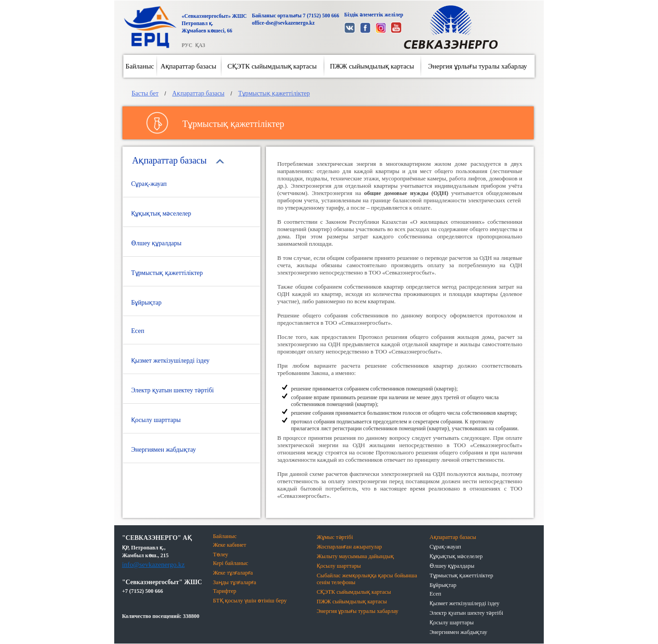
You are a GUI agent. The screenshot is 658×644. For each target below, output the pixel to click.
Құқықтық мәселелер (161, 214)
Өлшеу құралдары (156, 243)
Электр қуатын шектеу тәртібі (172, 390)
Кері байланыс (231, 563)
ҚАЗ (200, 45)
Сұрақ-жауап (149, 184)
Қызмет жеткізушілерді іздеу (170, 361)
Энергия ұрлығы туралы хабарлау (478, 66)
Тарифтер (225, 591)
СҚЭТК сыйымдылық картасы (272, 66)
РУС (187, 45)
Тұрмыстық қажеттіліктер (274, 93)
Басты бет (145, 93)
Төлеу (220, 554)
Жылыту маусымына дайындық (355, 556)
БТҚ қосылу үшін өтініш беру (250, 601)
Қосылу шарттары (156, 420)
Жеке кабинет (230, 545)
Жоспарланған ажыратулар (349, 547)
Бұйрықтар (146, 303)
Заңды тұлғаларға (235, 582)
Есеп (138, 331)
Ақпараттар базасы (188, 66)
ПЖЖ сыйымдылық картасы (372, 66)
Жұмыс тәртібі (335, 537)
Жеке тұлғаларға (233, 573)
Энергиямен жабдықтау (164, 450)
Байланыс (140, 66)
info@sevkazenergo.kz (153, 565)
